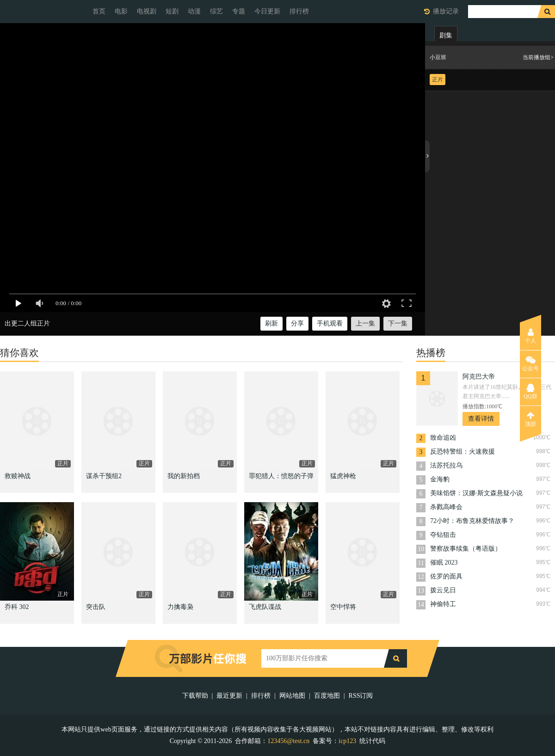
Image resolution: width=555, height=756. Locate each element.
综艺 (216, 11)
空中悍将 (343, 607)
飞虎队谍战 (265, 607)
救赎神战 (18, 476)
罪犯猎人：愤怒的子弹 (281, 476)
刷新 (271, 323)
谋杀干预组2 (104, 476)
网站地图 (292, 696)
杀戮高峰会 (446, 507)
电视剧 (147, 11)
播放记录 (446, 11)
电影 (121, 11)
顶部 (530, 419)
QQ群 (530, 392)
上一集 (365, 323)
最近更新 (229, 696)
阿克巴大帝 (479, 377)
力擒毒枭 (180, 607)
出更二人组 (21, 323)
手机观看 (330, 323)
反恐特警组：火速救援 (462, 452)
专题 (239, 11)
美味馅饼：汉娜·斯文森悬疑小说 (476, 493)
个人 (530, 336)
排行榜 (299, 11)
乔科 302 (17, 607)
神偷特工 (443, 604)
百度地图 (327, 696)
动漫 (194, 11)
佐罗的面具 (446, 576)
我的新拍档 (184, 476)
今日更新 (267, 11)
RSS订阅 (361, 696)
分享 (297, 323)
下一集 (398, 323)
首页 (99, 11)
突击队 (96, 607)
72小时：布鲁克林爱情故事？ (472, 521)
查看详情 (481, 419)
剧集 (446, 35)
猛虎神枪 (343, 476)
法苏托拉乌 (446, 465)
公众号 (530, 364)
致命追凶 (443, 438)
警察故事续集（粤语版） (466, 549)
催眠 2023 (444, 562)
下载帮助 (195, 696)
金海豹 (440, 479)
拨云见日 (443, 590)
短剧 (172, 11)
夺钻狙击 (443, 535)
